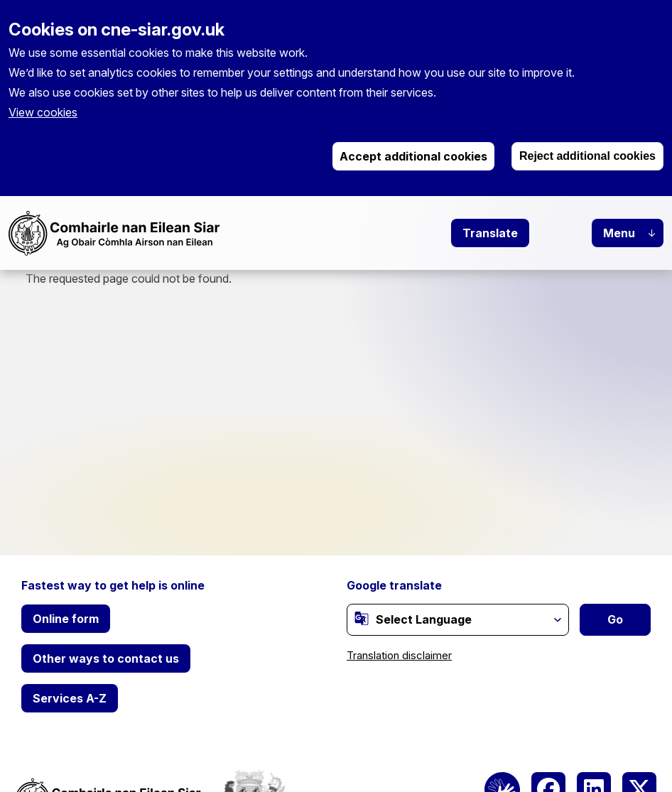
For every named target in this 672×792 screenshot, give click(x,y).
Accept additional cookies (413, 156)
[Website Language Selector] (458, 620)
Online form (66, 619)
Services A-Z (70, 698)
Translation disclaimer (399, 655)
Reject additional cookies (587, 156)
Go (615, 619)
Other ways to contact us (106, 658)
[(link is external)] (362, 619)
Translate (490, 233)
